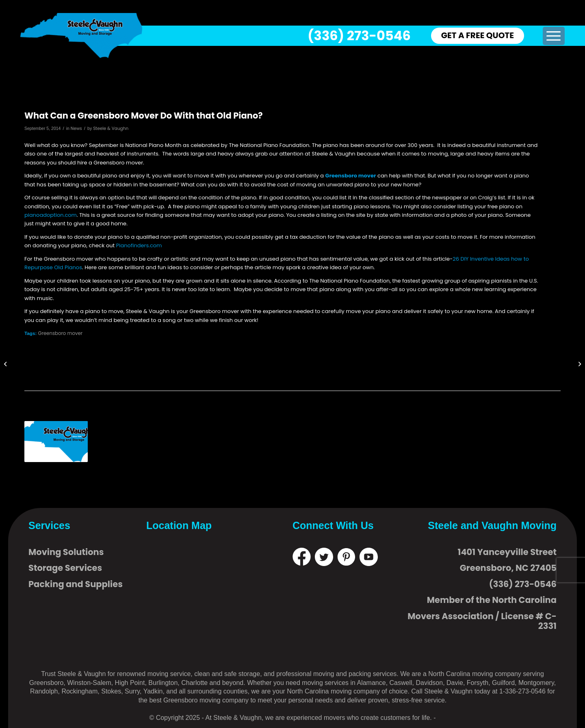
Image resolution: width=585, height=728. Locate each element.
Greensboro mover (351, 176)
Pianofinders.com (139, 245)
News (76, 129)
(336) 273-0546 (359, 36)
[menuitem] (554, 36)
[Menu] (554, 36)
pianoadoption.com (51, 215)
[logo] (81, 36)
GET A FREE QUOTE (478, 35)
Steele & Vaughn (111, 129)
